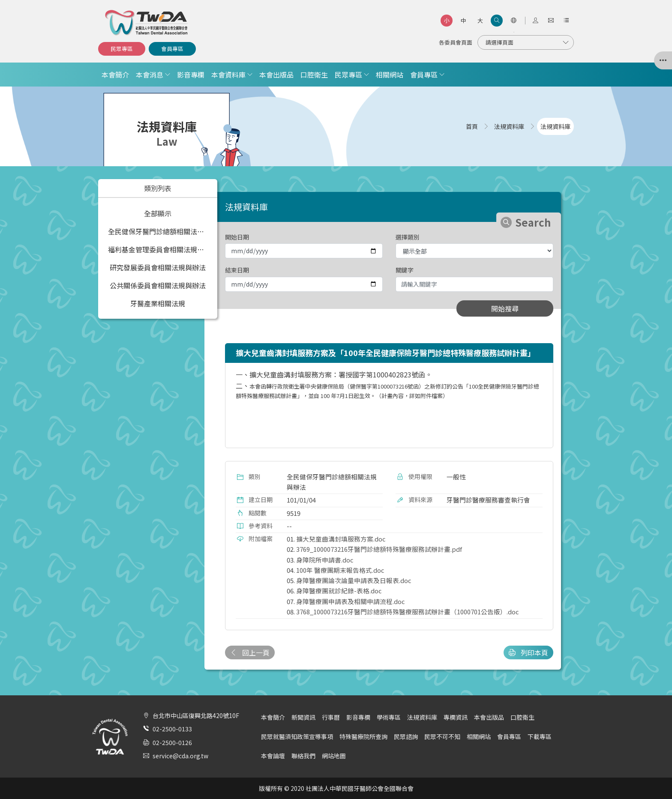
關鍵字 (405, 270)
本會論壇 (273, 756)
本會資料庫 (228, 75)
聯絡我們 (303, 756)
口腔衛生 (314, 75)
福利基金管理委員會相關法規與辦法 (159, 249)
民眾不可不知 (442, 736)
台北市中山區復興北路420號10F (196, 715)
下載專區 (540, 736)
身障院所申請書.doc (325, 560)
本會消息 (150, 75)
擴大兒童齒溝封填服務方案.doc (341, 539)
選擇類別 (408, 237)
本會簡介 (115, 75)
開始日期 (237, 237)
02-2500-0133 (172, 729)
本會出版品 (276, 75)
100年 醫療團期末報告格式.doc (340, 570)
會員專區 (172, 49)
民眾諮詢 (406, 736)
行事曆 (331, 717)
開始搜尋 (505, 308)
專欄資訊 (456, 717)
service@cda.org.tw (180, 756)
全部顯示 (158, 213)
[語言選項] (513, 21)
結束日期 (237, 270)
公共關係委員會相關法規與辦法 (158, 285)
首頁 (472, 126)
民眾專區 (122, 49)
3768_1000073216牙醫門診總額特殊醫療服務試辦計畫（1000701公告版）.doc (407, 612)
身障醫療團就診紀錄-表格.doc (339, 591)
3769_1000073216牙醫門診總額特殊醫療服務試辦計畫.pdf (379, 549)
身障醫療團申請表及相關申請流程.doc (350, 601)
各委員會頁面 (456, 42)
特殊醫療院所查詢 (363, 736)
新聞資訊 (303, 717)
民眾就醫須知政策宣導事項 (297, 736)
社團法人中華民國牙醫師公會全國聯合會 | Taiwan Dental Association (147, 23)
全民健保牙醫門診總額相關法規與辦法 (159, 231)
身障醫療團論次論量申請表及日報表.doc (354, 580)
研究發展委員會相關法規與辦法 (158, 267)
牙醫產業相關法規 (158, 303)
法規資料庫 (422, 717)
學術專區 (389, 717)
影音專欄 (191, 75)
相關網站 (390, 75)
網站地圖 (334, 756)
